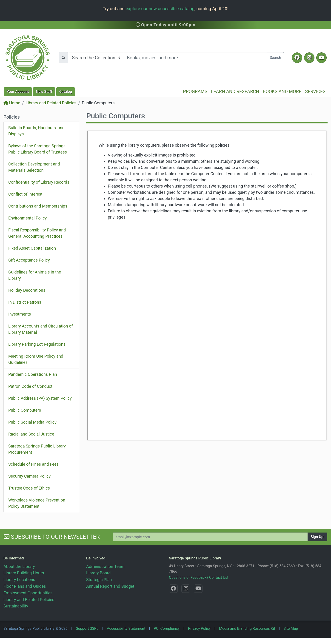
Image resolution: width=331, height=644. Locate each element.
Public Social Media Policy (32, 422)
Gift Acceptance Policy (29, 260)
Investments (20, 314)
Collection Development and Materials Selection (34, 167)
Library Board (98, 573)
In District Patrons (25, 302)
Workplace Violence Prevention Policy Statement (37, 503)
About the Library (19, 566)
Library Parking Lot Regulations (37, 344)
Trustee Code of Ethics (29, 488)
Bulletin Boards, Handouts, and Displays (36, 131)
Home (12, 103)
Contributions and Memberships (38, 206)
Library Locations (19, 580)
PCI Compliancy (167, 628)
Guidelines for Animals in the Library (35, 275)
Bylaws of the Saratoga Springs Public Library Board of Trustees (38, 149)
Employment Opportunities (28, 593)
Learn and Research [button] (235, 92)
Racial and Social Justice (31, 434)
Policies (12, 117)
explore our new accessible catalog (160, 9)
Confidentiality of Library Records (39, 182)
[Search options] (96, 58)
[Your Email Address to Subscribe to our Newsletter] (210, 537)
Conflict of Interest (25, 194)
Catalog (66, 92)
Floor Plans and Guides (25, 586)
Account (18, 92)
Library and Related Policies (51, 103)
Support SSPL (87, 628)
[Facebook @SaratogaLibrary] (297, 58)
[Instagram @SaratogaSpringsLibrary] (309, 58)
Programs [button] (195, 92)
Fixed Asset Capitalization (32, 248)
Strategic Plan (99, 580)
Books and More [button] (282, 92)
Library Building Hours (24, 573)
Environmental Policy (27, 218)
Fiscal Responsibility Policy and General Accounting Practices (37, 233)
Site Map (291, 628)
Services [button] (315, 92)
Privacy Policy (199, 628)
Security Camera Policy (29, 476)
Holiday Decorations (27, 290)
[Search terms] (195, 58)
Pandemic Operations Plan (33, 374)
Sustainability (16, 606)
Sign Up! (317, 537)
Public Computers (25, 410)
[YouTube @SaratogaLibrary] (321, 58)
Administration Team (105, 566)
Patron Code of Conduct (30, 386)
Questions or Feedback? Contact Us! (198, 577)
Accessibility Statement (126, 628)
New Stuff (44, 92)
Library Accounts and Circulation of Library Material (41, 329)
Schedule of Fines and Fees (33, 464)
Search (275, 58)
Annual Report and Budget (110, 586)
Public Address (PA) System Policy (40, 398)
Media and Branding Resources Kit (247, 628)
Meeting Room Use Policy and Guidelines (36, 359)
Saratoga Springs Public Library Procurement (37, 449)
